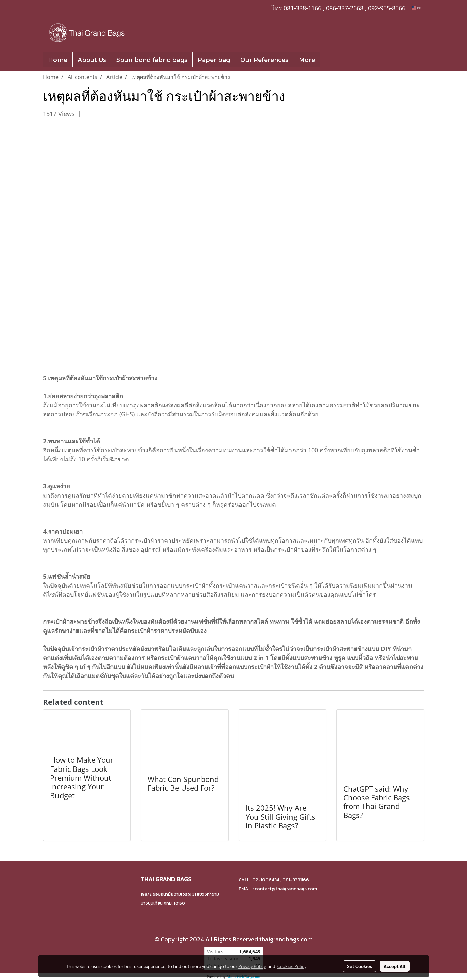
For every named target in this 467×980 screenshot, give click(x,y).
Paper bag (214, 60)
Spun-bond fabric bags (152, 60)
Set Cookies (360, 966)
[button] (330, 60)
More (307, 60)
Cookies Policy (292, 966)
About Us (92, 60)
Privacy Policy (252, 966)
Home (58, 60)
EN (416, 8)
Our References (264, 60)
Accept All (395, 966)
